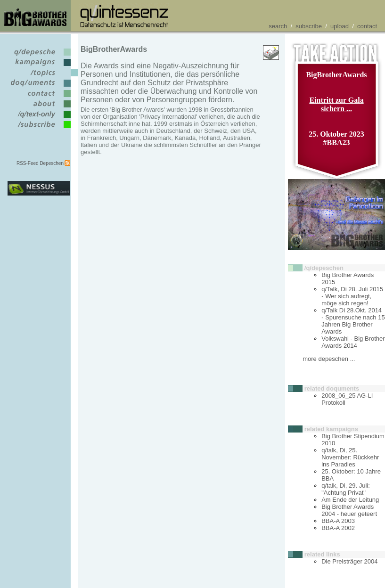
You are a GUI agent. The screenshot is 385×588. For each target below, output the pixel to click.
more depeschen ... (329, 359)
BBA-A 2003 (338, 521)
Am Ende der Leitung (350, 500)
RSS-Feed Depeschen (40, 163)
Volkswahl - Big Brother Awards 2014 (353, 342)
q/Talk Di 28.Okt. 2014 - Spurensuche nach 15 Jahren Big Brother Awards (353, 321)
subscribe (309, 26)
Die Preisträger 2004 (349, 561)
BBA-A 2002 (338, 528)
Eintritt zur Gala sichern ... (336, 104)
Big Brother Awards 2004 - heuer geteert (349, 510)
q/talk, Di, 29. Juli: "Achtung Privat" (346, 489)
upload (340, 26)
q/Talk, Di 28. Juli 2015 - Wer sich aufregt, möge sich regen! (352, 296)
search (278, 26)
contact (367, 26)
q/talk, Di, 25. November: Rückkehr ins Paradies (350, 457)
